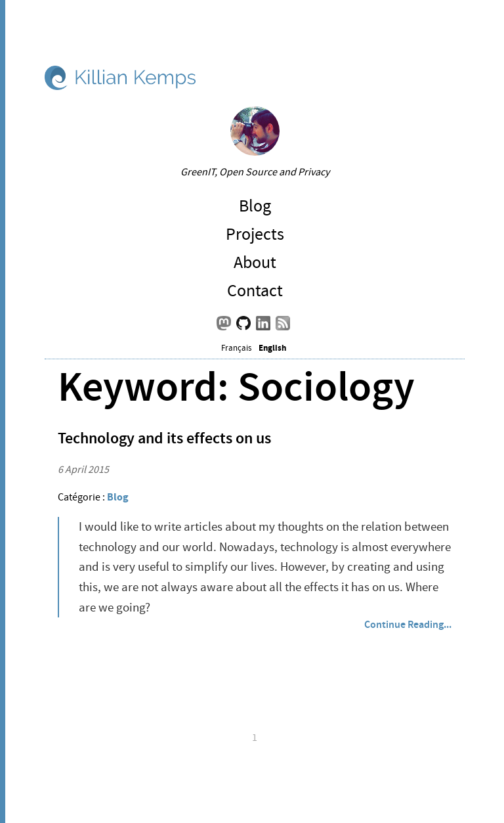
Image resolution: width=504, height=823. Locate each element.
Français (236, 348)
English (272, 348)
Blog (255, 206)
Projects (255, 234)
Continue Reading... (408, 624)
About (255, 262)
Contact (255, 291)
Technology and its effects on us (164, 438)
